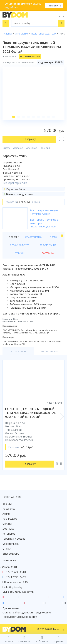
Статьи (7, 549)
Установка (31, 148)
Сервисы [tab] (19, 253)
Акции (6, 514)
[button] (14, 117)
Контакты (9, 560)
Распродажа (10, 519)
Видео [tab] (56, 236)
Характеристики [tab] (33, 237)
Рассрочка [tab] (48, 253)
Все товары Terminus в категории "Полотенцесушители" (44, 223)
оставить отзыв (30, 56)
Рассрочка (9, 509)
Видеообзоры (11, 554)
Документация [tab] (48, 245)
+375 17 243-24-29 (15, 577)
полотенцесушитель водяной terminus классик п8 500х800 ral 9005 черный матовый (30, 413)
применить (54, 5)
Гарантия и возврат (15, 539)
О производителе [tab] (19, 245)
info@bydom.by (13, 587)
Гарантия (45, 148)
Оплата (7, 148)
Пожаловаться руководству (20, 617)
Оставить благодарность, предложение (27, 612)
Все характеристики (15, 183)
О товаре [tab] (14, 237)
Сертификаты (11, 544)
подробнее (11, 7)
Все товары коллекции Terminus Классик (44, 212)
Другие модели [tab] (18, 351)
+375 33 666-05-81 (15, 572)
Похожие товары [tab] (49, 351)
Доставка (18, 148)
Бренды (7, 504)
